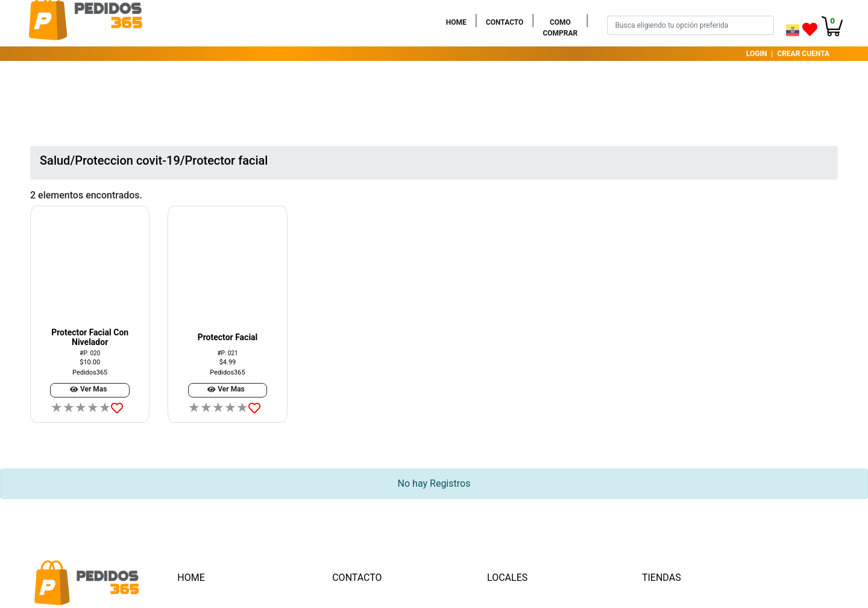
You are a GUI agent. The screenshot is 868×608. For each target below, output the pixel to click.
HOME (459, 21)
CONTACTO (507, 21)
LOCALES (507, 578)
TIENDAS (662, 578)
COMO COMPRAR (562, 28)
